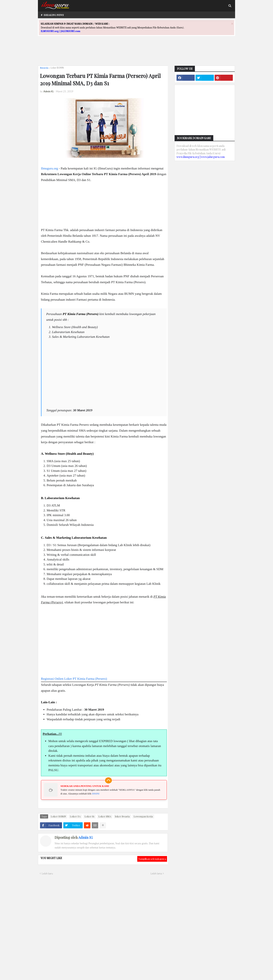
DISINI (96, 794)
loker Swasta (122, 816)
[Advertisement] (136, 54)
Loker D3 (75, 816)
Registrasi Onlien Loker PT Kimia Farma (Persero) (74, 679)
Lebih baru (47, 873)
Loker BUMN (57, 68)
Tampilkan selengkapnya (152, 859)
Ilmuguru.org (49, 168)
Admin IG (86, 837)
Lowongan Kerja (143, 816)
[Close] (232, 24)
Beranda (44, 68)
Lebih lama (156, 873)
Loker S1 (89, 816)
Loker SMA (105, 816)
